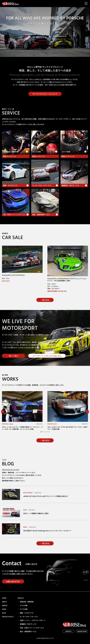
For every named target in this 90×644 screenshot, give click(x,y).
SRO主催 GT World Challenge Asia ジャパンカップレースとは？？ (47, 531)
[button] (3, 412)
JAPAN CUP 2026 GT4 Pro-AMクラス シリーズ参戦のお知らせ (46, 496)
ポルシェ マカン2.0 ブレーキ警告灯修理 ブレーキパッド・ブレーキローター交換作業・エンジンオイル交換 (22, 428)
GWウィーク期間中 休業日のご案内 (36, 513)
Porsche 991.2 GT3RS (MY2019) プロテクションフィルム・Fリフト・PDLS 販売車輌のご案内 (68, 280)
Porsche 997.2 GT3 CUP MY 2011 (13, 275)
